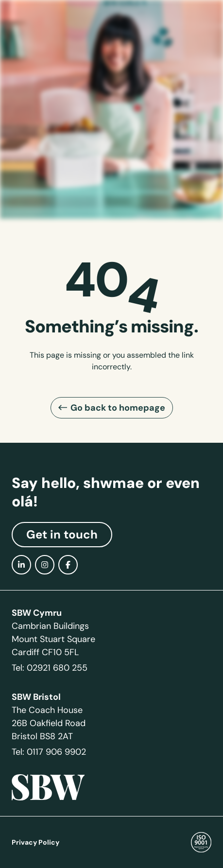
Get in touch (62, 535)
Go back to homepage (118, 408)
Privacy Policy (35, 842)
